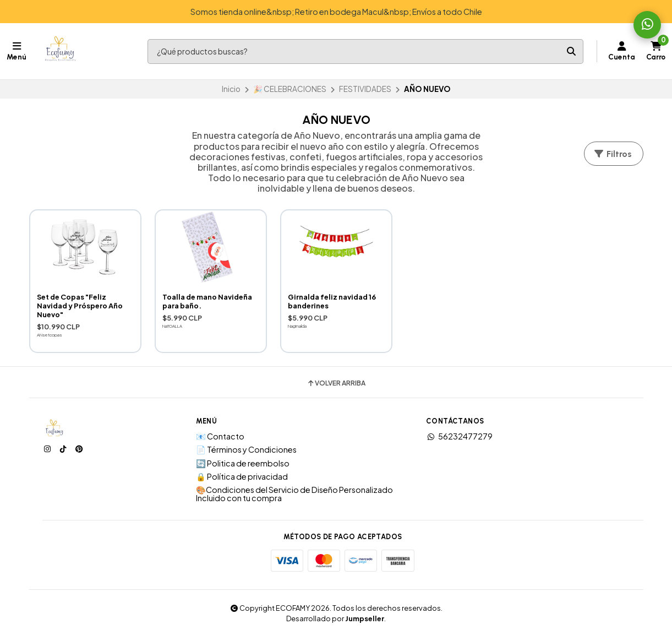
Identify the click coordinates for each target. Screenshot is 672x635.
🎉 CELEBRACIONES (290, 89)
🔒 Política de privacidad (242, 476)
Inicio (231, 89)
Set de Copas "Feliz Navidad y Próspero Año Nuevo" (80, 306)
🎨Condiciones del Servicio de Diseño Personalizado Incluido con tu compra (294, 494)
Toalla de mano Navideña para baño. (207, 301)
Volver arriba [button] (336, 383)
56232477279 (459, 436)
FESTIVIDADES (365, 89)
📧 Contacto (220, 436)
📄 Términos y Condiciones (246, 449)
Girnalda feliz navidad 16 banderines (332, 301)
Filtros (613, 154)
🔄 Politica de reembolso (243, 463)
